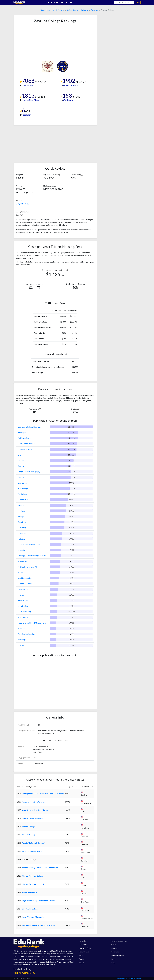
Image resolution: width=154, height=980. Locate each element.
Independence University (33, 818)
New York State (85, 948)
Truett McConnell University (34, 843)
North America (58, 10)
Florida (82, 959)
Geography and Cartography (29, 472)
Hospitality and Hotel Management (32, 623)
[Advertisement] (33, 42)
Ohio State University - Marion (35, 810)
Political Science (24, 438)
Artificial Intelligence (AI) (28, 567)
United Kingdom (118, 955)
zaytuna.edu (24, 203)
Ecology (21, 645)
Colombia (115, 952)
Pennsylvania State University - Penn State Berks (43, 794)
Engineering (22, 483)
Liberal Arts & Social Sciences (29, 427)
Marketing (22, 528)
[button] (59, 174)
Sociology (22, 460)
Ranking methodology (24, 973)
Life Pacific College (30, 909)
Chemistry (22, 522)
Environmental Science (26, 444)
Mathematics (23, 500)
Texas (81, 955)
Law (19, 455)
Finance (21, 595)
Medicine (21, 511)
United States (72, 10)
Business (21, 466)
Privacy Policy (135, 979)
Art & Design (23, 606)
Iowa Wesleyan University (33, 917)
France (114, 959)
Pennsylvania (84, 952)
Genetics (21, 628)
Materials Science (25, 584)
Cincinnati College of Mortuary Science (39, 925)
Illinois (81, 963)
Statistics (21, 539)
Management (23, 561)
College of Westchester (32, 851)
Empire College (29, 826)
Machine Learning (25, 578)
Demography (23, 589)
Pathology (22, 640)
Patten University (30, 892)
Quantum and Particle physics (29, 544)
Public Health (23, 600)
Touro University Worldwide (34, 802)
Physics (21, 505)
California (84, 10)
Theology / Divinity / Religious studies (32, 556)
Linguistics (22, 550)
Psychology (22, 494)
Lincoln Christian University (34, 884)
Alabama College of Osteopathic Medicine (40, 868)
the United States (31, 100)
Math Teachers (24, 617)
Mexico (114, 948)
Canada (114, 944)
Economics (22, 533)
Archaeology (23, 488)
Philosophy (22, 432)
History (21, 477)
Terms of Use (122, 979)
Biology (21, 516)
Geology (21, 572)
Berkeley (95, 10)
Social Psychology (25, 612)
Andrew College (29, 835)
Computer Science (25, 449)
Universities (45, 10)
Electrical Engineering (26, 634)
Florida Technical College (33, 876)
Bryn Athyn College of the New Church (38, 901)
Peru (113, 963)
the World (28, 85)
